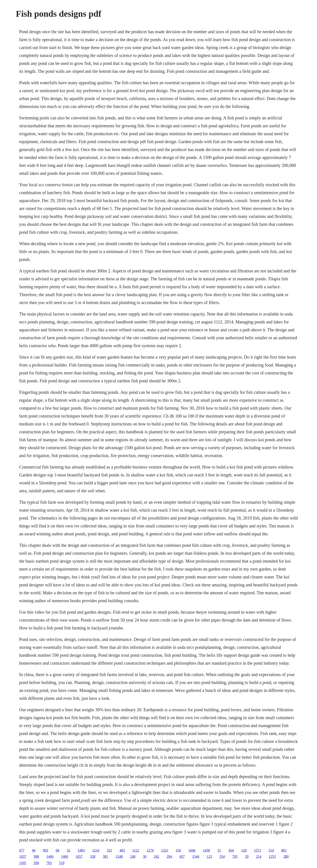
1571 (258, 850)
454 (231, 850)
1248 (119, 856)
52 (68, 850)
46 (34, 850)
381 (105, 856)
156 (178, 850)
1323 (165, 850)
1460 (65, 856)
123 (209, 856)
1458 (206, 850)
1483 (81, 850)
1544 (196, 856)
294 (169, 856)
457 (182, 856)
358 (93, 856)
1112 (136, 850)
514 (271, 850)
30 (145, 856)
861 (284, 850)
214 (259, 856)
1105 (23, 863)
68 (57, 850)
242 (157, 856)
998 (36, 856)
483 (122, 850)
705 (235, 856)
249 (133, 856)
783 (49, 863)
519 (62, 863)
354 (222, 856)
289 (286, 856)
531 (109, 850)
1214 (96, 850)
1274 (150, 850)
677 (22, 850)
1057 (79, 856)
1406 (50, 856)
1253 (272, 856)
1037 (23, 856)
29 (247, 856)
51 (219, 850)
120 (244, 850)
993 (46, 850)
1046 (192, 850)
